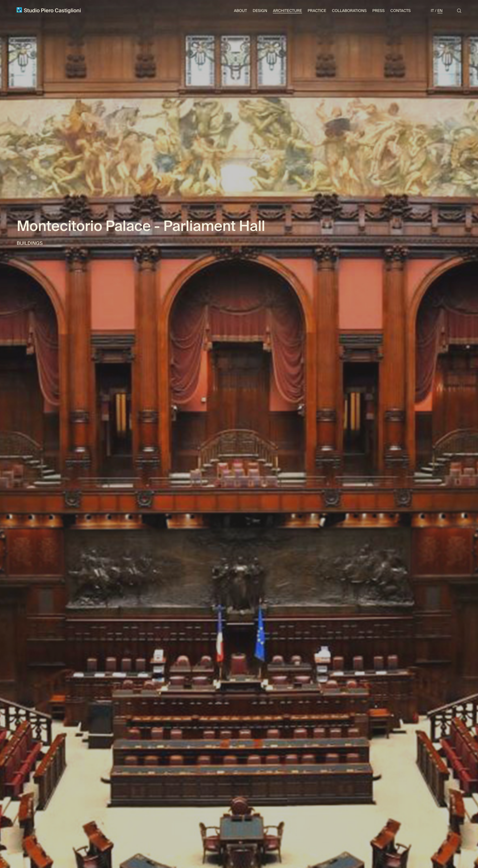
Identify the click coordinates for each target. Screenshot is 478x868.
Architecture (287, 11)
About (240, 11)
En (440, 11)
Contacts (400, 11)
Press (379, 11)
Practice (317, 11)
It (433, 11)
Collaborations (349, 11)
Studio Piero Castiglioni (49, 10)
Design (260, 11)
